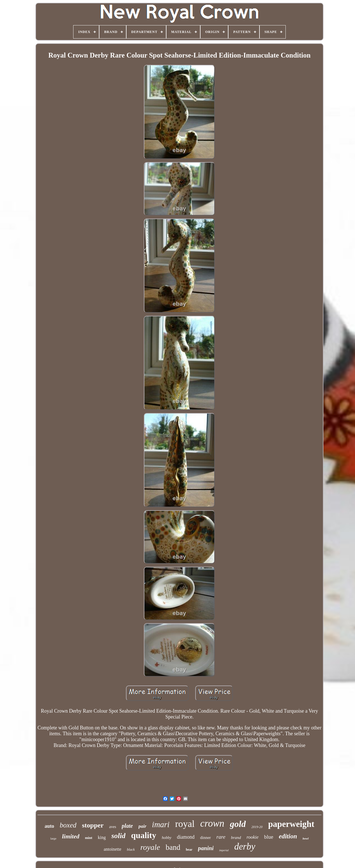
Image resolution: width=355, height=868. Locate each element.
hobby (166, 838)
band (173, 847)
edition (288, 836)
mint (89, 838)
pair (142, 826)
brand (236, 838)
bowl (305, 838)
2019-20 (257, 827)
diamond (186, 837)
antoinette (112, 849)
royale (150, 847)
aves (113, 827)
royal (185, 824)
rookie (253, 837)
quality (144, 835)
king (102, 837)
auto (49, 826)
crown (212, 823)
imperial (224, 850)
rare (221, 837)
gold (238, 824)
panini (206, 848)
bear (189, 850)
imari (161, 824)
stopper (93, 825)
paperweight (291, 824)
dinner (206, 838)
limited (71, 836)
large (53, 838)
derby (245, 846)
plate (127, 826)
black (131, 849)
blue (269, 837)
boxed (68, 825)
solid (119, 836)
